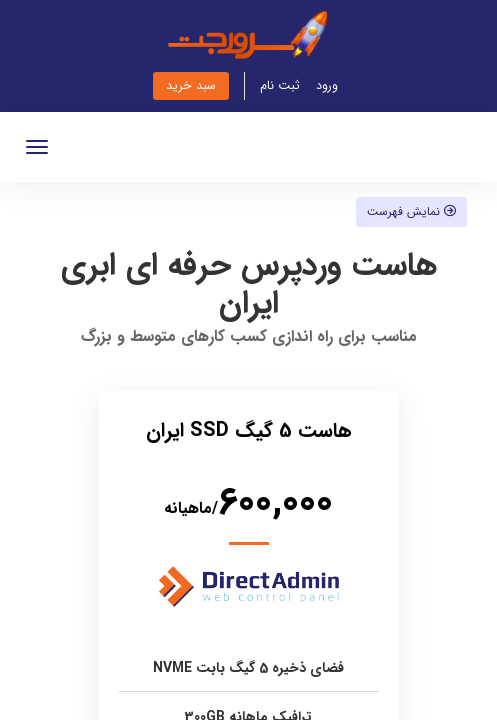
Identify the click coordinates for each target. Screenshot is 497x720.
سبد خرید (191, 86)
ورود (327, 86)
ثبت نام (280, 86)
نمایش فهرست (411, 211)
